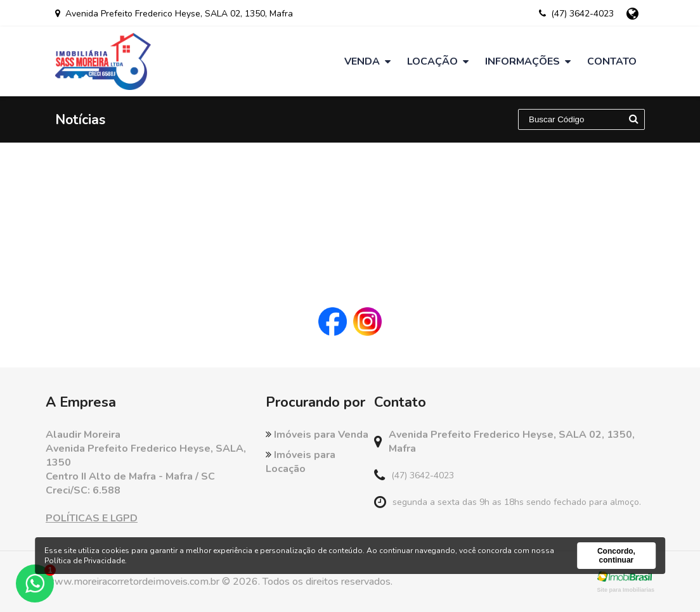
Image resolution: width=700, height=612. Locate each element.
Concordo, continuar (616, 556)
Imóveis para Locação (301, 462)
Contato (612, 61)
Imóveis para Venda (317, 435)
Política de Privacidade (85, 561)
